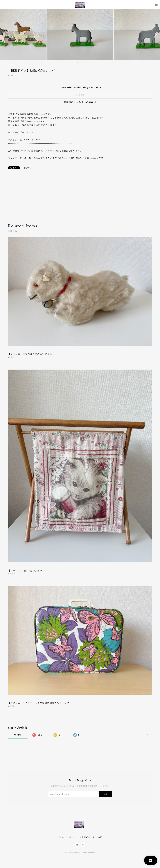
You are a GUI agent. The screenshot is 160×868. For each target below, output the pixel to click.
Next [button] (155, 34)
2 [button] (79, 62)
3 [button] (81, 62)
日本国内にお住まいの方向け (80, 102)
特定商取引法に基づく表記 (91, 837)
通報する (27, 168)
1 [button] (77, 62)
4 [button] (83, 62)
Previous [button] (5, 34)
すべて (18, 735)
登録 (105, 794)
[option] (80, 34)
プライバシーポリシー (67, 837)
